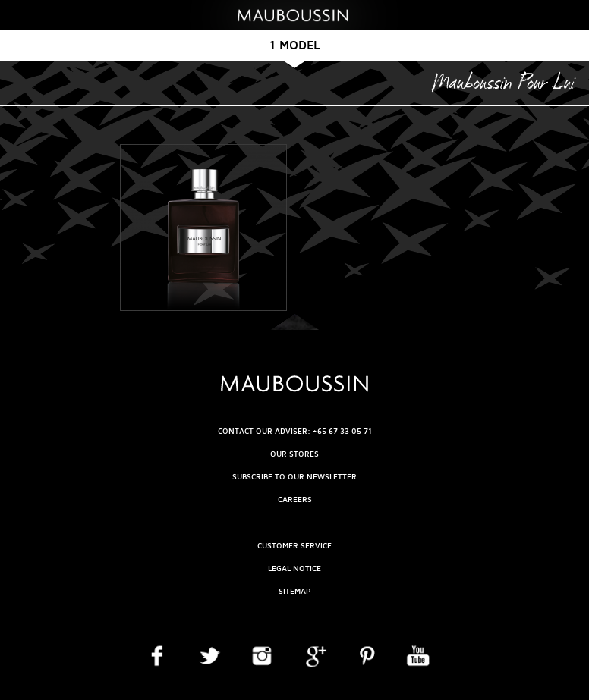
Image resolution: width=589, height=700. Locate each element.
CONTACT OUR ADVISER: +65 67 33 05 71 (295, 431)
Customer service (294, 546)
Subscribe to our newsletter (294, 477)
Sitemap (294, 591)
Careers (295, 499)
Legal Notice (294, 568)
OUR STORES (294, 454)
